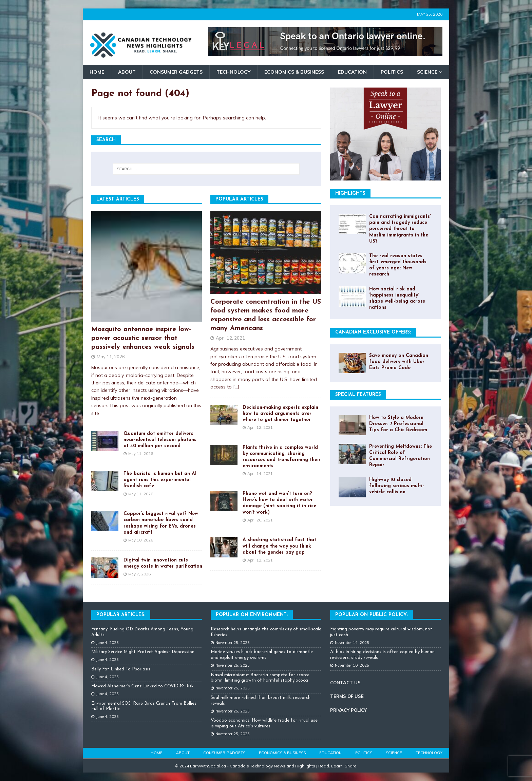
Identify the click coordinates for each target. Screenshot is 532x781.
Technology (233, 72)
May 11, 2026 (111, 357)
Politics (392, 72)
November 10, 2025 (352, 665)
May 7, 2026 (139, 574)
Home (97, 72)
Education (352, 72)
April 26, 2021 (260, 520)
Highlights (350, 194)
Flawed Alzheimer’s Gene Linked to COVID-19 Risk (142, 686)
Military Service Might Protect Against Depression (143, 652)
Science (427, 72)
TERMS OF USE (347, 696)
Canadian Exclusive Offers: (373, 332)
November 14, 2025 (352, 643)
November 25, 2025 (233, 643)
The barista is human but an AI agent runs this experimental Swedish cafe (160, 480)
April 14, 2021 (260, 474)
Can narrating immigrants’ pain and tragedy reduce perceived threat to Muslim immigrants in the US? (400, 229)
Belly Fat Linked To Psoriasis (121, 669)
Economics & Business (294, 72)
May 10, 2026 (141, 540)
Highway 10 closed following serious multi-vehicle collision (397, 486)
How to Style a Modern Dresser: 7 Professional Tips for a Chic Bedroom (398, 424)
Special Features (358, 395)
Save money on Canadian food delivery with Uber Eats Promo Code (399, 362)
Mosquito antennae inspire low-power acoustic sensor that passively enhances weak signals (143, 338)
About (127, 72)
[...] (236, 387)
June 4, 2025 (107, 643)
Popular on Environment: (252, 615)
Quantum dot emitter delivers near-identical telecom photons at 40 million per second (160, 440)
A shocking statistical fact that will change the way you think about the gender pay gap (279, 546)
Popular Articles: (121, 615)
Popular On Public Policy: (372, 615)
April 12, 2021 (230, 338)
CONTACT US (345, 683)
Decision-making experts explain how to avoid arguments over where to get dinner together (280, 414)
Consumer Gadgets (176, 72)
